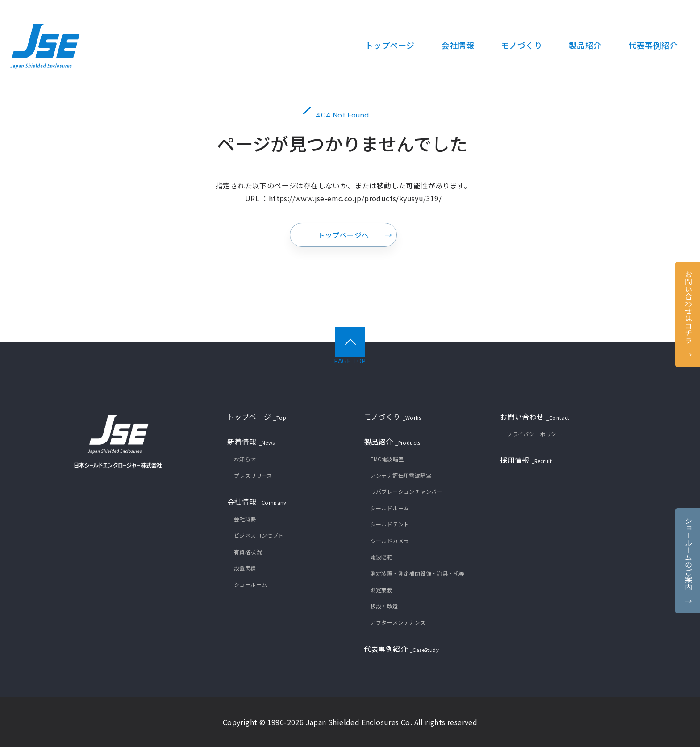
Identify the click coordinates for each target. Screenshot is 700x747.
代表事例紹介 (401, 650)
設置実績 (245, 568)
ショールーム (250, 584)
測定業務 (382, 590)
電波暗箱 (382, 557)
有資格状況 (248, 552)
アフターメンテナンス (398, 622)
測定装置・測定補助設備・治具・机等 (418, 573)
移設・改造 (384, 606)
